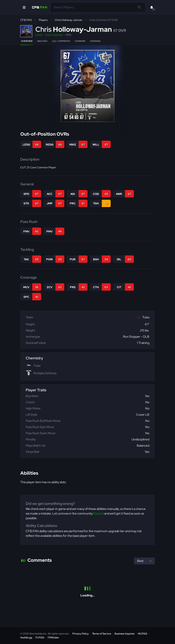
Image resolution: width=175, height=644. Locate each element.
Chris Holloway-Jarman (68, 20)
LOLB (39, 35)
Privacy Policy (81, 634)
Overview (27, 41)
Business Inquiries (124, 634)
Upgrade (95, 41)
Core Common (54, 35)
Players (43, 20)
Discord (98, 513)
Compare (80, 41)
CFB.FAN (26, 20)
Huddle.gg (26, 638)
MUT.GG (143, 634)
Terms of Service (102, 634)
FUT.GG (40, 638)
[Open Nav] (24, 7)
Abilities (42, 41)
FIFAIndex (53, 638)
